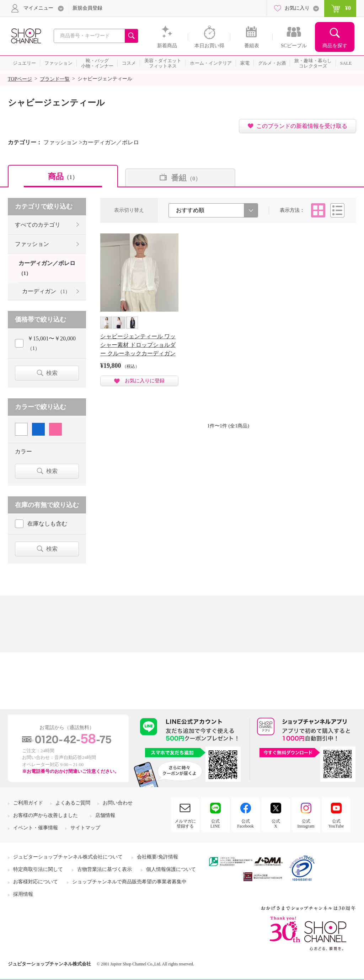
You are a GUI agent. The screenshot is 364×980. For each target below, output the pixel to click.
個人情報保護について (171, 869)
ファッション (32, 244)
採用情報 (23, 894)
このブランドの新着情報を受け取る (302, 126)
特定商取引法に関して (38, 869)
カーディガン (46, 291)
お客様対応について (36, 882)
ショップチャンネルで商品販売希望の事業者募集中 (129, 882)
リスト (337, 210)
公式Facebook (245, 824)
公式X (276, 824)
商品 (63, 176)
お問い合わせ (118, 803)
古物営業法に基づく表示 (105, 869)
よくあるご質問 (73, 803)
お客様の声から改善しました (45, 815)
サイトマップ (85, 828)
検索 (52, 373)
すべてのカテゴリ (38, 225)
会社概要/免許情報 (157, 857)
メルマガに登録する (185, 824)
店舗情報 (105, 815)
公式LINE (215, 824)
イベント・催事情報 (36, 828)
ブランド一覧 (55, 79)
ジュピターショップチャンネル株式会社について (68, 857)
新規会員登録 (87, 8)
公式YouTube (336, 824)
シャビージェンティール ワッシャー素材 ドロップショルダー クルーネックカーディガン (138, 345)
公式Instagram (306, 824)
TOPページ (20, 79)
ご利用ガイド (28, 803)
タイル (318, 210)
